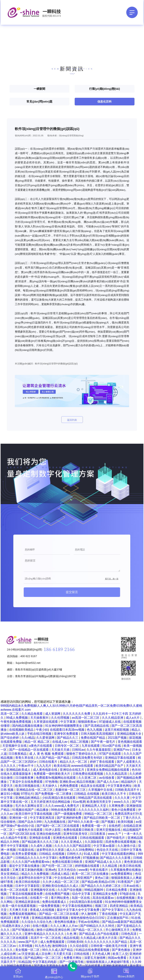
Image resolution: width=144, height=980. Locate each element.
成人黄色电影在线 (46, 770)
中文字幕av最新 (104, 846)
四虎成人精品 (61, 874)
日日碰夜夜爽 (25, 778)
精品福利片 (129, 782)
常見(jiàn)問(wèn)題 (39, 101)
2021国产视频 (118, 738)
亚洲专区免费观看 (66, 734)
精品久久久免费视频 (35, 874)
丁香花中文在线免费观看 (26, 782)
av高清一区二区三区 (86, 718)
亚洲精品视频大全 (130, 734)
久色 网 (72, 934)
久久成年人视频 (42, 846)
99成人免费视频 (17, 718)
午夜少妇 (42, 730)
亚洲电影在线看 (40, 838)
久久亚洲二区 (88, 778)
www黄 (83, 870)
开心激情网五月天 (118, 930)
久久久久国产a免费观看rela (31, 862)
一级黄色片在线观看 (29, 830)
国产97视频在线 (23, 930)
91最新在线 (26, 850)
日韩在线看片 (49, 762)
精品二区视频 (80, 742)
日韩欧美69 (75, 942)
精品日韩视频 (86, 782)
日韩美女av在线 (17, 898)
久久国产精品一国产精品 (53, 758)
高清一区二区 (10, 714)
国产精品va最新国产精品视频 (122, 922)
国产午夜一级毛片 (103, 742)
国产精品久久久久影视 (116, 858)
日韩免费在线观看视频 (88, 774)
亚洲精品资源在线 (28, 902)
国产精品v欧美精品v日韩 (99, 882)
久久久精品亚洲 (113, 718)
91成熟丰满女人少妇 (17, 926)
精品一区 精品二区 (37, 742)
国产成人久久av (108, 782)
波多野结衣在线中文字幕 (35, 878)
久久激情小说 (127, 846)
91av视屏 (79, 802)
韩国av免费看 (118, 958)
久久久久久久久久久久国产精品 (106, 942)
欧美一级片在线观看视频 (19, 906)
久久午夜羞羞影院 (99, 750)
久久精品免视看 (32, 714)
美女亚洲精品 (10, 874)
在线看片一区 (40, 898)
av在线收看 (107, 778)
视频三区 (102, 906)
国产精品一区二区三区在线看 (59, 914)
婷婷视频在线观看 (88, 866)
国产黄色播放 (121, 950)
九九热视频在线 (55, 822)
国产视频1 (109, 822)
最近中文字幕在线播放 (25, 866)
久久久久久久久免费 (77, 714)
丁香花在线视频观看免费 (26, 894)
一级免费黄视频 (49, 906)
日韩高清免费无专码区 (88, 758)
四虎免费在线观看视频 (121, 842)
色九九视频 (95, 730)
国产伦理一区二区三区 (58, 866)
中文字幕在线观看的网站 (119, 854)
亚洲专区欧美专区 (76, 834)
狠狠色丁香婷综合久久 (82, 754)
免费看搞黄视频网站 (23, 914)
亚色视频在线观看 (130, 742)
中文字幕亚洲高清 (42, 818)
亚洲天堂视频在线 (109, 830)
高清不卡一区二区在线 (46, 938)
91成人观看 (92, 854)
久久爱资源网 (46, 738)
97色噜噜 (51, 782)
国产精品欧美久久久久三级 (40, 842)
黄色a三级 (102, 878)
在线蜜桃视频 (126, 898)
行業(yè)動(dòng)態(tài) (105, 89)
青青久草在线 (25, 758)
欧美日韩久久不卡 (114, 794)
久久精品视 (110, 866)
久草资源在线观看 (46, 722)
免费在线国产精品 (93, 738)
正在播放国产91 (118, 918)
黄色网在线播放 (65, 922)
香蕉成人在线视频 (42, 910)
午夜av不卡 (26, 766)
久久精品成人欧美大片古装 (99, 938)
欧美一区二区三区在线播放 (91, 874)
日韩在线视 (82, 954)
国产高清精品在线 (97, 726)
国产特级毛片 (116, 838)
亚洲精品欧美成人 (19, 770)
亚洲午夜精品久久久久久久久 (45, 934)
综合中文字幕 (82, 894)
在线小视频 (40, 926)
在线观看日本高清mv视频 (68, 730)
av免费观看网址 (122, 874)
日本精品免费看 (117, 890)
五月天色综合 (67, 870)
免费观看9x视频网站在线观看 (56, 778)
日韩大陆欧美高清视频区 (98, 734)
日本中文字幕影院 (28, 886)
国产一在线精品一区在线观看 (29, 750)
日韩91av (78, 750)
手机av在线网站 (89, 922)
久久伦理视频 (61, 718)
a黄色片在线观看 (41, 746)
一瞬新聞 (39, 89)
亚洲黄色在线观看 (66, 838)
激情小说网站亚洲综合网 (54, 930)
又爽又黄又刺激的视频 (28, 870)
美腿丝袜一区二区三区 (71, 790)
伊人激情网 (89, 914)
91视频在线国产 (23, 810)
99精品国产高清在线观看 (95, 798)
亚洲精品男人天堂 (94, 806)
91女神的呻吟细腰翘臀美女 (64, 726)
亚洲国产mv (122, 750)
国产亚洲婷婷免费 (69, 818)
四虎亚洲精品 (119, 906)
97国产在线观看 (110, 754)
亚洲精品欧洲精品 (28, 798)
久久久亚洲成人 (72, 842)
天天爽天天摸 (19, 910)
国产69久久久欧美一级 (84, 822)
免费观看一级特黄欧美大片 (52, 774)
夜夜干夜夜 (22, 918)
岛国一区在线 (81, 898)
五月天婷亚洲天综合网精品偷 (51, 802)
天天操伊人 (50, 786)
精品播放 (43, 810)
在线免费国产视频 (58, 894)
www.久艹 (115, 834)
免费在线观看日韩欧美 (79, 830)
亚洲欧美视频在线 (115, 966)
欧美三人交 (120, 954)
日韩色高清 (129, 934)
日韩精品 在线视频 (87, 794)
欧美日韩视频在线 (28, 786)
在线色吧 (115, 826)
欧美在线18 (62, 766)
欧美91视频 (126, 822)
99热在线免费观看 (64, 810)
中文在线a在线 (65, 878)
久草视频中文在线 (101, 790)
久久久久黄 (122, 798)
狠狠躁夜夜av (88, 722)
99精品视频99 (94, 890)
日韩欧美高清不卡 (128, 790)
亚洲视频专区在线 (43, 890)
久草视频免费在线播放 (126, 870)
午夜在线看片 (99, 870)
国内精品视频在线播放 (28, 726)
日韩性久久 (74, 854)
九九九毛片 (44, 766)
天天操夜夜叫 (40, 718)
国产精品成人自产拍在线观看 (99, 934)
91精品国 (25, 962)
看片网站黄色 (60, 898)
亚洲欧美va (67, 782)
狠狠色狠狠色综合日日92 (88, 918)
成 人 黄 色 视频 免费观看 (47, 754)
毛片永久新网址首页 (29, 806)
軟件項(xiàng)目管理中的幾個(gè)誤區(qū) (56, 364)
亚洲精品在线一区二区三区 (35, 790)
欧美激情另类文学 (99, 802)
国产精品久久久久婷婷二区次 (101, 886)
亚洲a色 (51, 870)
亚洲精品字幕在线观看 (121, 758)
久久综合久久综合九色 (37, 922)
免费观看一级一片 (94, 826)
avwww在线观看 (82, 766)
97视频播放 (91, 858)
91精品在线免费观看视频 (93, 950)
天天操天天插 (61, 750)
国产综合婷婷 (10, 738)
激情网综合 (60, 946)
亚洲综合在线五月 (72, 770)
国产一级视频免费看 (69, 814)
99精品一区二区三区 (99, 814)
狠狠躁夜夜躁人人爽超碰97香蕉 (108, 962)
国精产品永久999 (30, 822)
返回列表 (72, 420)
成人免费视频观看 (53, 942)
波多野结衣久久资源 (50, 850)
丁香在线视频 (108, 914)
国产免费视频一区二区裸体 (54, 794)
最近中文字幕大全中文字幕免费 (78, 910)
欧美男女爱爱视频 (25, 854)
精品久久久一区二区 (74, 762)
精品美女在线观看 (93, 786)
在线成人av (60, 742)
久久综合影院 (79, 946)
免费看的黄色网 (70, 858)
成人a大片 (133, 718)
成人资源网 (53, 714)
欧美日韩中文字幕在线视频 (34, 814)
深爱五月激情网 (95, 958)
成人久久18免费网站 (81, 850)
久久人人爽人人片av (64, 926)
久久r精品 (28, 738)
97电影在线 (128, 894)
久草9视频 (26, 946)
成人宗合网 (43, 954)
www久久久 (122, 802)
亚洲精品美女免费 (105, 894)
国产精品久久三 (68, 738)
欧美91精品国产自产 (110, 766)
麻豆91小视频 (10, 794)
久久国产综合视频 (70, 890)
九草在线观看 (91, 746)
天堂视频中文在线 (15, 746)
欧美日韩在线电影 (28, 882)
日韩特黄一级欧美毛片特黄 (109, 946)
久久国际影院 (94, 842)
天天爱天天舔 (63, 954)
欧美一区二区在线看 (15, 890)
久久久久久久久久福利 (94, 810)
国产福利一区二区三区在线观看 (58, 826)
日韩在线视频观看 (92, 838)
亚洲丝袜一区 (19, 818)
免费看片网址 (73, 958)
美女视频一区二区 (28, 950)
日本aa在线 (131, 886)
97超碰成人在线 (110, 722)
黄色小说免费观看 (124, 810)
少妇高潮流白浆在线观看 (59, 798)
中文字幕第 (68, 722)
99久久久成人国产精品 (58, 950)
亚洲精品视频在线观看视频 (50, 918)
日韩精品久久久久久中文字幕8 (36, 858)
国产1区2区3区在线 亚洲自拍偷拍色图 (35, 834)
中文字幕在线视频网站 (78, 906)
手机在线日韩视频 (40, 734)
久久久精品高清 (117, 774)
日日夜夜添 (98, 834)
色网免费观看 (69, 786)
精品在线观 (71, 938)
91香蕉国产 (126, 882)
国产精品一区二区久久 (88, 930)
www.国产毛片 (28, 942)
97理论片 (27, 794)
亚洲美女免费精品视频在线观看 (108, 770)
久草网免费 (117, 806)
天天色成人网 (101, 954)
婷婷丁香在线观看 (102, 762)
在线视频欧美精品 (22, 730)
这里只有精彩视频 (117, 730)
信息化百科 (104, 101)
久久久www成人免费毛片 (63, 806)
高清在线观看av (104, 898)
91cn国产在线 (112, 746)
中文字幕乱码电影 (45, 962)
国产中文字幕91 (113, 910)
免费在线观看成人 (55, 902)
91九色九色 (43, 946)
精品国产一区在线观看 (86, 966)
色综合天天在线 (108, 850)
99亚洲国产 (85, 878)
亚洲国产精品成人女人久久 (104, 862)
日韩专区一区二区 (67, 746)
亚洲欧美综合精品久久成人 (61, 886)
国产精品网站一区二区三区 (43, 958)
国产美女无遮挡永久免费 (51, 966)
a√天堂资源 (26, 954)
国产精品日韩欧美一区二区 (102, 818)
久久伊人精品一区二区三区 (61, 882)
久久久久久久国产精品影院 (73, 846)
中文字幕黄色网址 (120, 786)
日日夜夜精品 (18, 754)
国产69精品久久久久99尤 (98, 926)
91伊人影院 (53, 830)
